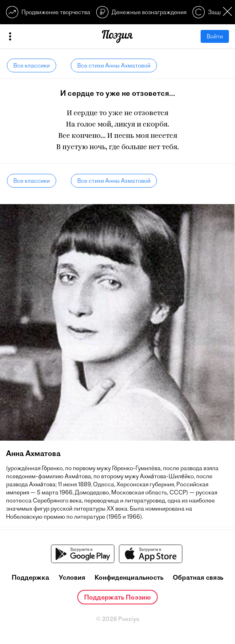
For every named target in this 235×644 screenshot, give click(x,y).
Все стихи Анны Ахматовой (114, 65)
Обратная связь (198, 577)
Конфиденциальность (129, 577)
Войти (215, 36)
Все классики (32, 65)
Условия (72, 577)
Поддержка (31, 577)
